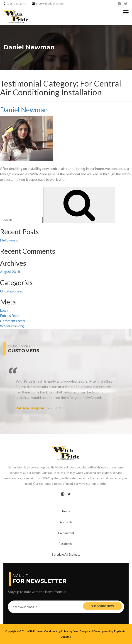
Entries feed (9, 315)
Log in (5, 310)
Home (66, 511)
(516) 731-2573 (16, 4)
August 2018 (10, 271)
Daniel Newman (24, 110)
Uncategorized (12, 291)
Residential (66, 544)
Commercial (66, 533)
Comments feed (12, 321)
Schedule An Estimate (66, 555)
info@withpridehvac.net (50, 4)
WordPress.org (12, 326)
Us (66, 522)
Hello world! (10, 240)
